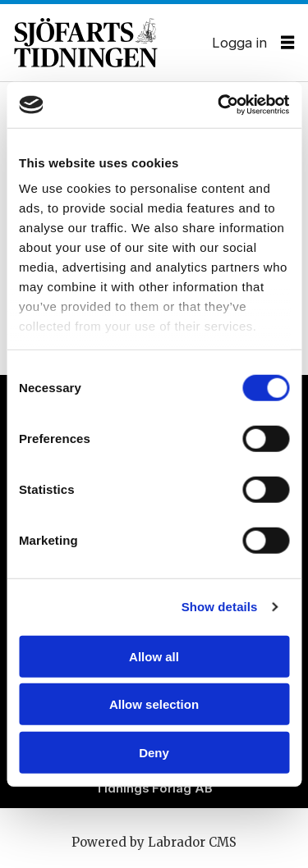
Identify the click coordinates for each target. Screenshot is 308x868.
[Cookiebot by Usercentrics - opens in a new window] (219, 105)
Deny (154, 752)
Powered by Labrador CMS (154, 842)
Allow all (154, 656)
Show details (220, 607)
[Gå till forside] (113, 43)
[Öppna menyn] (287, 43)
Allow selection (154, 704)
